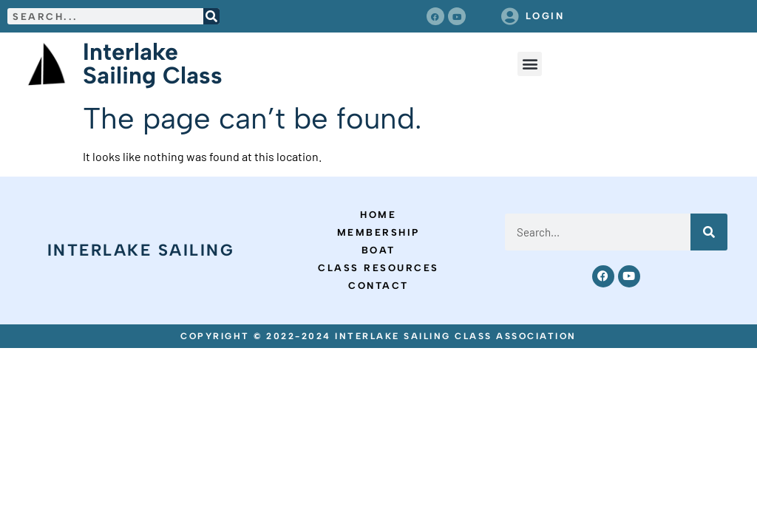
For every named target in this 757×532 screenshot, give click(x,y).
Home (378, 215)
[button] (530, 64)
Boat (378, 250)
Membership (378, 232)
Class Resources (378, 268)
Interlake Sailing (141, 250)
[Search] (211, 16)
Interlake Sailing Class (153, 64)
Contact (378, 286)
